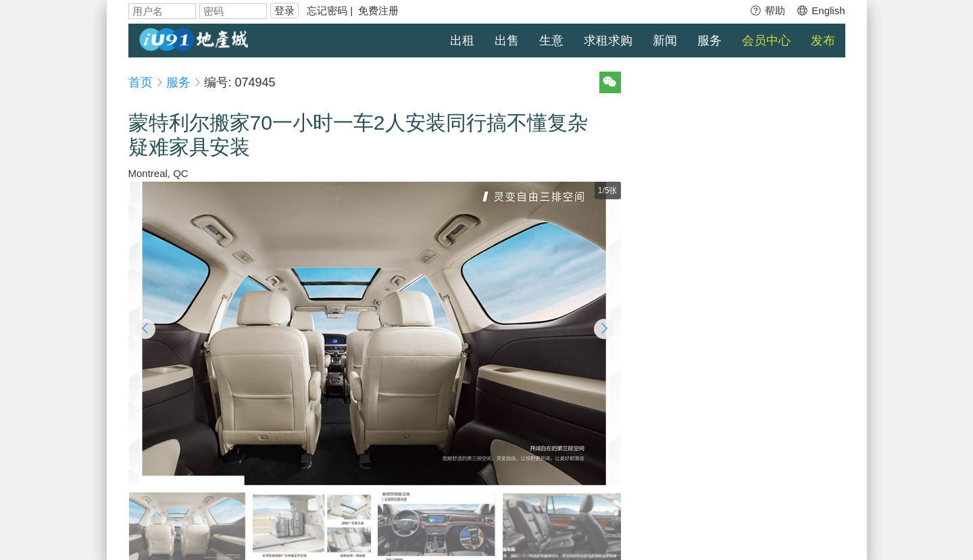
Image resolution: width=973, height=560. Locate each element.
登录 (284, 10)
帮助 (767, 10)
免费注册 (378, 10)
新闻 (665, 41)
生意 (551, 41)
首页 (141, 82)
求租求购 (608, 41)
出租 (462, 41)
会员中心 (766, 41)
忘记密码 (327, 10)
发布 (823, 41)
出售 (507, 41)
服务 (709, 41)
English (820, 10)
